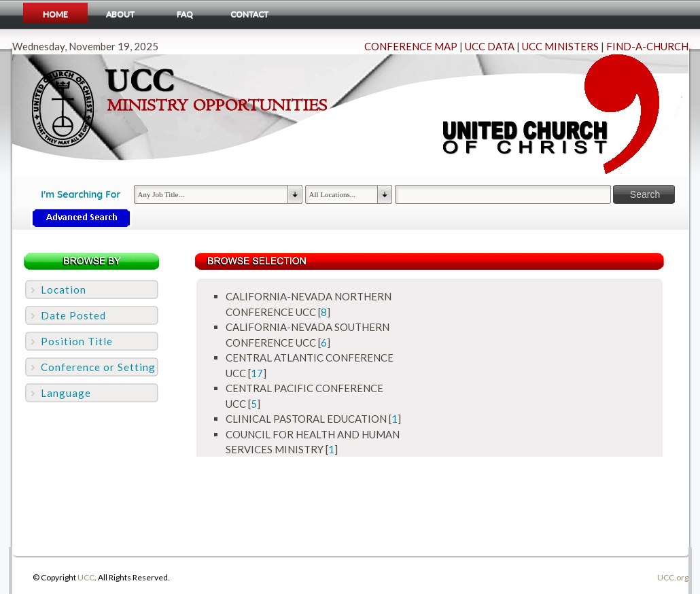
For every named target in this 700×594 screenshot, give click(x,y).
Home (55, 14)
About (120, 14)
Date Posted (73, 315)
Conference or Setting (98, 367)
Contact (249, 14)
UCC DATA (490, 46)
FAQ (185, 14)
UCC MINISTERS (560, 46)
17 (257, 373)
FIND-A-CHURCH (647, 46)
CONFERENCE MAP (411, 46)
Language (66, 393)
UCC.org (673, 577)
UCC (86, 577)
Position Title (77, 341)
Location (64, 290)
